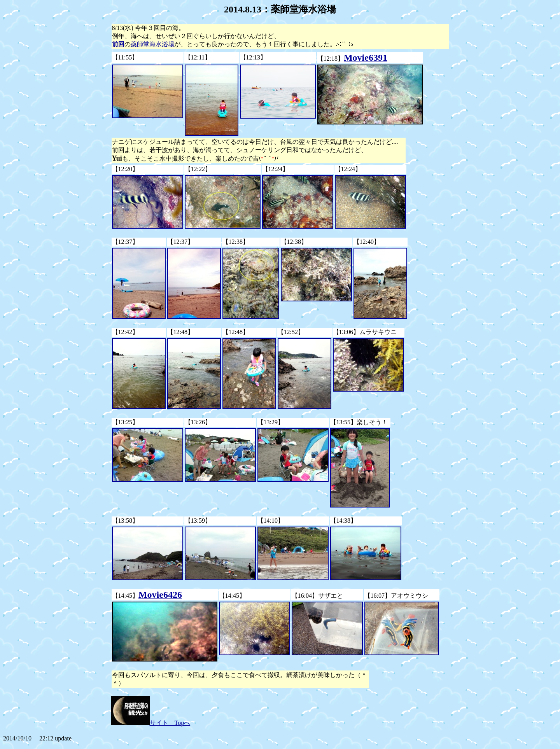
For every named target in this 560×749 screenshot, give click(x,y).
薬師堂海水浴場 (152, 44)
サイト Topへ (151, 723)
